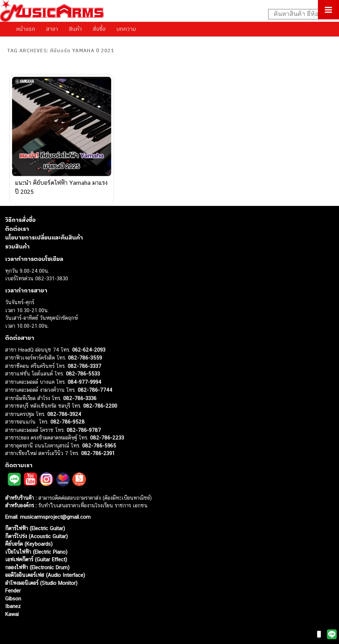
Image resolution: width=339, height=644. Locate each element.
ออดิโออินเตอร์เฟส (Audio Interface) (45, 570)
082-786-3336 (80, 393)
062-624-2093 (89, 344)
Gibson (13, 593)
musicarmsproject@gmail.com (54, 512)
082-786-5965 (99, 440)
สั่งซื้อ (99, 29)
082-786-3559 (85, 352)
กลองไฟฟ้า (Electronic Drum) (37, 562)
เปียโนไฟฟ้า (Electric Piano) (36, 546)
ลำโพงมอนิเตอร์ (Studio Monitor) (41, 577)
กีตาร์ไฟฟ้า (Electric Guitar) (35, 523)
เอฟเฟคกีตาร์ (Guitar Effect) (36, 554)
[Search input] (300, 14)
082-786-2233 (107, 432)
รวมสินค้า (17, 241)
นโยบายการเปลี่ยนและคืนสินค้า (44, 232)
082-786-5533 (83, 368)
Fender (13, 585)
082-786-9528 (68, 416)
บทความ (126, 29)
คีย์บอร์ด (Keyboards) (29, 539)
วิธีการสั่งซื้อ (20, 215)
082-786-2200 (100, 401)
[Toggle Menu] (328, 10)
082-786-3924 (64, 409)
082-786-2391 (98, 448)
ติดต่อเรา (17, 223)
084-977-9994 (84, 376)
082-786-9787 (84, 424)
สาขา (52, 29)
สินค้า (75, 29)
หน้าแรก (26, 29)
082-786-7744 (95, 385)
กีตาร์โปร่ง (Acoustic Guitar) (36, 531)
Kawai (12, 609)
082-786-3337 (84, 360)
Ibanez (13, 601)
